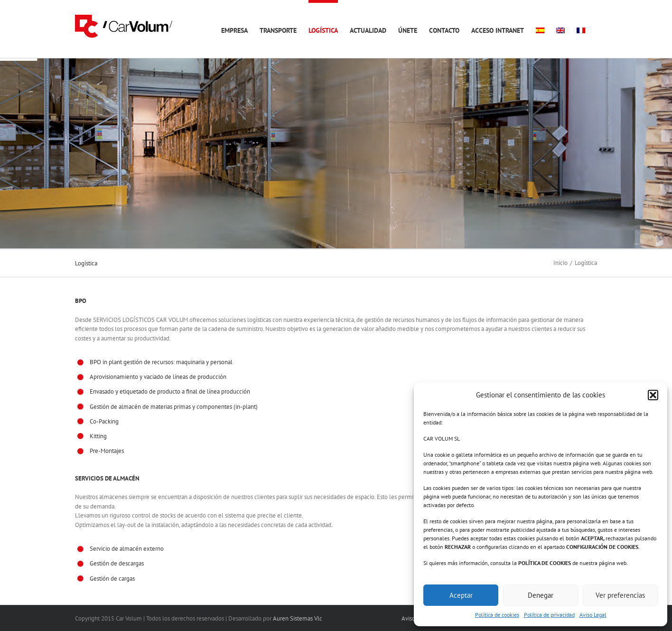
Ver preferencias (620, 595)
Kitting (98, 436)
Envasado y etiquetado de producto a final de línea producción (170, 391)
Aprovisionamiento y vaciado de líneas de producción (158, 377)
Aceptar (461, 595)
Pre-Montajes (107, 451)
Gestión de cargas (112, 579)
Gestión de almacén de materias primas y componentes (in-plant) (174, 407)
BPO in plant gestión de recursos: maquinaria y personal (161, 362)
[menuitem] (540, 29)
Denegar (541, 595)
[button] (653, 395)
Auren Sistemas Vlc (298, 618)
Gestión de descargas (117, 563)
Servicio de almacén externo (127, 549)
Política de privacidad (549, 615)
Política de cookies (497, 615)
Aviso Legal (593, 615)
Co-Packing (104, 421)
